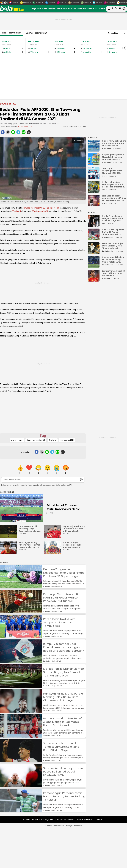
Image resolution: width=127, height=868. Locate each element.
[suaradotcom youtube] (120, 9)
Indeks (102, 9)
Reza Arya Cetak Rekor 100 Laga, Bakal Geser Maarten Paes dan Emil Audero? (61, 598)
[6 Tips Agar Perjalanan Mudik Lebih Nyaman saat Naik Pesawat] (94, 164)
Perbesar (78, 141)
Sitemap (98, 820)
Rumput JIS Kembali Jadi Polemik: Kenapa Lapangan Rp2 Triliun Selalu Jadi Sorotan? (64, 647)
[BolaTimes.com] (38, 3)
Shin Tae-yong (52, 208)
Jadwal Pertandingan (37, 33)
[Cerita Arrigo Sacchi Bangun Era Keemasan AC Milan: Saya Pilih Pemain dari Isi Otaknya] (94, 225)
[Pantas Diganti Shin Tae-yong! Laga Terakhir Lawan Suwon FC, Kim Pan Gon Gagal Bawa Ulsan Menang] (9, 537)
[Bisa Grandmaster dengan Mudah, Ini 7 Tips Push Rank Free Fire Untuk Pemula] (94, 205)
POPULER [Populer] (92, 137)
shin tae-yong (17, 440)
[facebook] (3, 133)
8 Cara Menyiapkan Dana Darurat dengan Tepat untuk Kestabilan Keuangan (114, 143)
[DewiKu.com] (62, 3)
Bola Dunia (42, 9)
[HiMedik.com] (97, 3)
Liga (34, 9)
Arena (79, 9)
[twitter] (8, 133)
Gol (96, 9)
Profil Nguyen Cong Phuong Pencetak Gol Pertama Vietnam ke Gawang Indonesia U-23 (29, 545)
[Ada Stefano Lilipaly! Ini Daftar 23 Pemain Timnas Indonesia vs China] (94, 239)
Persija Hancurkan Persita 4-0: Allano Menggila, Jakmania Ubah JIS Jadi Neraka (63, 722)
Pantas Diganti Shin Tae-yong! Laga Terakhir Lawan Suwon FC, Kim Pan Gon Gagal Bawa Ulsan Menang (30, 529)
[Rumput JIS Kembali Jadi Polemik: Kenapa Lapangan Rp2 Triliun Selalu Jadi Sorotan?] (21, 662)
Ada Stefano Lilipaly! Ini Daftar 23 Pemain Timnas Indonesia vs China (113, 232)
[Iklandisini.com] (109, 3)
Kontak (35, 820)
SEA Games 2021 (40, 211)
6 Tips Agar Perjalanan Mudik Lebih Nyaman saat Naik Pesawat (113, 157)
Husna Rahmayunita (9, 127)
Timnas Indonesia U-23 (34, 208)
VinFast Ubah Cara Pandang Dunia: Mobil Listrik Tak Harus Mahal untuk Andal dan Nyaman (114, 184)
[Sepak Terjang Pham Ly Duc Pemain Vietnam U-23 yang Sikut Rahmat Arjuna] (53, 537)
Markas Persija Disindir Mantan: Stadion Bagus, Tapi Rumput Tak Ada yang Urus (64, 672)
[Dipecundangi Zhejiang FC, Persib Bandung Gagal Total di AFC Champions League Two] (94, 267)
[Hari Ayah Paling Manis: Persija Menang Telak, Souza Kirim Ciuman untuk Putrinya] (21, 711)
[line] (13, 133)
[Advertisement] (63, 80)
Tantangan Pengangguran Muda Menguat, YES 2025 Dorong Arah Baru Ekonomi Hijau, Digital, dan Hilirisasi (113, 171)
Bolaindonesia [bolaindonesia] (8, 104)
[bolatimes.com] (12, 10)
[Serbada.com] (122, 3)
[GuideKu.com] (86, 3)
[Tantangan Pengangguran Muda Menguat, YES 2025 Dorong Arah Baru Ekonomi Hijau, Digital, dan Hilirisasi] (94, 178)
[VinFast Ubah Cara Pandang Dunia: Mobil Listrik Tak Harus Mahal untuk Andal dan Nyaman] (94, 191)
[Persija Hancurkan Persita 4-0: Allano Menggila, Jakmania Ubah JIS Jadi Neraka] (21, 736)
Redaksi (26, 820)
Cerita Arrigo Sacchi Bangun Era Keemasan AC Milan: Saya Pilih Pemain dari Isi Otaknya (114, 218)
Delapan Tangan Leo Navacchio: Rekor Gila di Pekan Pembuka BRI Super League (63, 573)
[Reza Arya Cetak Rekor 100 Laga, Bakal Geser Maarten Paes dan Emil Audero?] (21, 612)
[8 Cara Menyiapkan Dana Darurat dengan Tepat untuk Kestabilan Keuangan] (94, 150)
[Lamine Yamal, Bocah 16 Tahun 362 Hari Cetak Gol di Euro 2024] (94, 280)
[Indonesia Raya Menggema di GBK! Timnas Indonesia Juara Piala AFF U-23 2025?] (53, 553)
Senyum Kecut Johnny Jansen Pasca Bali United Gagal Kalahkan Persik (63, 772)
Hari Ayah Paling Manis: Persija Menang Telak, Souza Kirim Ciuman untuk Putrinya (63, 697)
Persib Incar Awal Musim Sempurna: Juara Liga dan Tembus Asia (61, 622)
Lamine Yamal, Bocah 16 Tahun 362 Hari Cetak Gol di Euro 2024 (113, 273)
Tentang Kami (47, 820)
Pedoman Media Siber (65, 820)
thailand (53, 440)
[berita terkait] (7, 491)
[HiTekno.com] (50, 3)
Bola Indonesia (55, 9)
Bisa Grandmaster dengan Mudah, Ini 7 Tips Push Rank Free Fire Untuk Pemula (114, 198)
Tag (43, 436)
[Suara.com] (14, 3)
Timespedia (89, 9)
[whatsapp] (24, 133)
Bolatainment (69, 9)
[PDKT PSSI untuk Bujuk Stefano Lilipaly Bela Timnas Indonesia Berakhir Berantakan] (94, 253)
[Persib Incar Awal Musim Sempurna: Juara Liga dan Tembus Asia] (21, 637)
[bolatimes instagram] (124, 9)
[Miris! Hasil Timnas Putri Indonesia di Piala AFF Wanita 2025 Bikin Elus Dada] (21, 508)
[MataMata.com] (25, 3)
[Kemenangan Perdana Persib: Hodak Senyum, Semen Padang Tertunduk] (21, 811)
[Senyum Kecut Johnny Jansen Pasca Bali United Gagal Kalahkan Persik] (21, 786)
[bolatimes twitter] (116, 9)
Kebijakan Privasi (85, 820)
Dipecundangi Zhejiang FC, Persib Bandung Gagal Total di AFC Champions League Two (114, 260)
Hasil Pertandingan (12, 33)
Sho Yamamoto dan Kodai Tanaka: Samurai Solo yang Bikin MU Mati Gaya (61, 747)
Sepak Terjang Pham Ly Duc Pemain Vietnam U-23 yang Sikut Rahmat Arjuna (74, 529)
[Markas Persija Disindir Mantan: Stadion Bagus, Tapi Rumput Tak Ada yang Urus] (21, 687)
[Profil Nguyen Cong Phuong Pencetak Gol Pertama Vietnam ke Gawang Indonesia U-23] (9, 553)
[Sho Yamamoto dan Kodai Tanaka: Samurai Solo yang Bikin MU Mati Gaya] (21, 761)
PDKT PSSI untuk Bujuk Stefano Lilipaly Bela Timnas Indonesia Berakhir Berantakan (113, 246)
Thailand (17, 211)
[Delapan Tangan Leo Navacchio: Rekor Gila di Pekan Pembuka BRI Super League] (21, 587)
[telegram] (18, 133)
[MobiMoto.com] (74, 3)
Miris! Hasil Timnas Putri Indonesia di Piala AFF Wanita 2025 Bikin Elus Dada (65, 511)
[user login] (109, 10)
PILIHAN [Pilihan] (92, 213)
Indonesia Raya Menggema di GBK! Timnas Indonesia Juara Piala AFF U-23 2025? (73, 545)
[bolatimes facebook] (113, 9)
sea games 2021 (67, 440)
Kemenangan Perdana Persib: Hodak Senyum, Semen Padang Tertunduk (64, 796)
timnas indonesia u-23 (36, 440)
